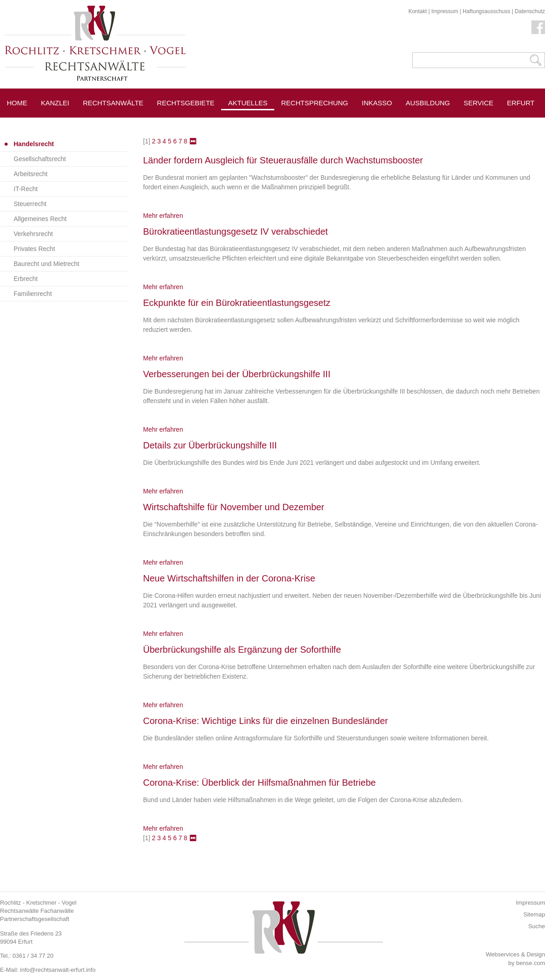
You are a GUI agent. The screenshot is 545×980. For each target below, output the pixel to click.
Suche (537, 926)
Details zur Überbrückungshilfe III (210, 445)
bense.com (530, 963)
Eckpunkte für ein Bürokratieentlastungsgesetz (237, 303)
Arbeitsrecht (31, 174)
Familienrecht (33, 294)
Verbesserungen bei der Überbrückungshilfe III (237, 374)
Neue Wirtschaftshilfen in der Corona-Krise (229, 578)
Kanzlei (55, 103)
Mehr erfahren (163, 216)
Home (17, 103)
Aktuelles (248, 103)
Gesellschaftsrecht (40, 159)
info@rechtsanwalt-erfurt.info (58, 970)
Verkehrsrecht (33, 234)
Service (479, 103)
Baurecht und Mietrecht (47, 264)
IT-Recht (26, 189)
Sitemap (534, 914)
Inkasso (377, 103)
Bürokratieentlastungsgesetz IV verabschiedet (235, 231)
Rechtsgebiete (186, 103)
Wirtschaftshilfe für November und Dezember (234, 507)
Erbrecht (26, 279)
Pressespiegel (310, 123)
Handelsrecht (34, 144)
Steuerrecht (30, 204)
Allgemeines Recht (40, 219)
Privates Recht (34, 249)
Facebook (538, 27)
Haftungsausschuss (487, 11)
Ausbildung (428, 103)
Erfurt (521, 103)
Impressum (445, 11)
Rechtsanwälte (113, 103)
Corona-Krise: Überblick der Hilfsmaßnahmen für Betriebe (259, 783)
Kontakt (418, 11)
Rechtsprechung (315, 103)
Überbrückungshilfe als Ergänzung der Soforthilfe (242, 650)
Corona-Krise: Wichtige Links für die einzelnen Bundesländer (265, 721)
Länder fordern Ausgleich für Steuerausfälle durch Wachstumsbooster (283, 160)
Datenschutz (530, 11)
